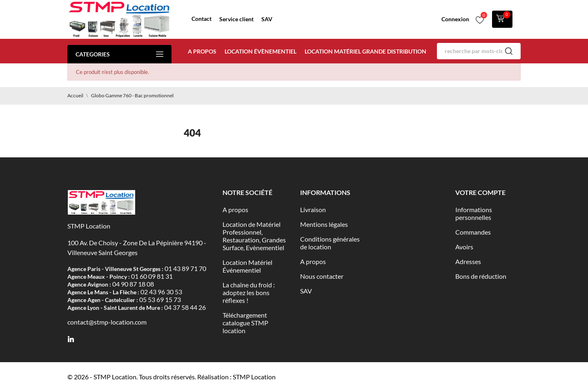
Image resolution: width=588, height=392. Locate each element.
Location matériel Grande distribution (365, 51)
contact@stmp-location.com (107, 322)
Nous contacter (322, 276)
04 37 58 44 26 (185, 307)
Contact (202, 19)
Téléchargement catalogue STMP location (245, 323)
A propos (202, 51)
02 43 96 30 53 (161, 292)
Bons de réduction (481, 276)
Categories (119, 54)
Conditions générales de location (330, 243)
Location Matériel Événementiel (247, 266)
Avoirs (464, 247)
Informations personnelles (474, 213)
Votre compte (480, 192)
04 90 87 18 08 (133, 284)
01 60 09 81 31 (152, 276)
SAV (267, 19)
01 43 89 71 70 (185, 268)
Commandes (473, 232)
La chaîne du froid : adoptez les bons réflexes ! (249, 292)
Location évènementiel (261, 51)
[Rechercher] (479, 51)
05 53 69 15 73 (160, 299)
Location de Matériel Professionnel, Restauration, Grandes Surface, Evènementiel (254, 236)
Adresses (468, 261)
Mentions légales (324, 224)
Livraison (313, 209)
